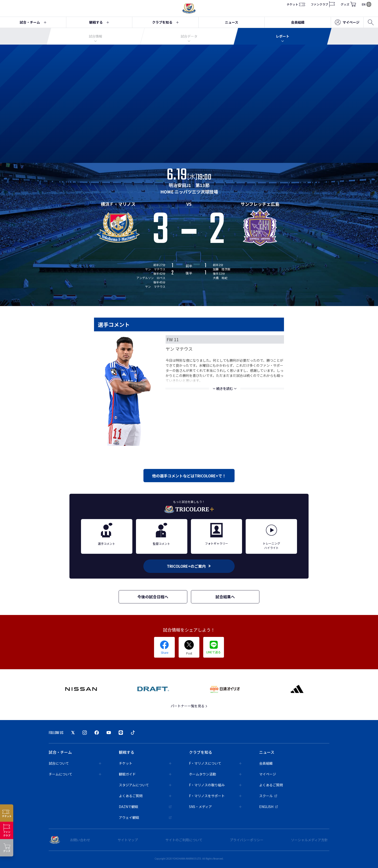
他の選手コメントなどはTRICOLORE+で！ (189, 476)
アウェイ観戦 (145, 817)
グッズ (348, 4)
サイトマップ (128, 840)
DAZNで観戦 (145, 807)
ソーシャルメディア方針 (309, 840)
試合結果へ (225, 597)
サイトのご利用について (184, 840)
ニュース (232, 22)
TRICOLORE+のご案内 (189, 566)
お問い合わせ (80, 840)
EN (367, 4)
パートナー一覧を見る (189, 706)
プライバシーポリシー (247, 840)
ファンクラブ (323, 4)
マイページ (347, 22)
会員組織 (298, 22)
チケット (296, 4)
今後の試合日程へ (153, 597)
